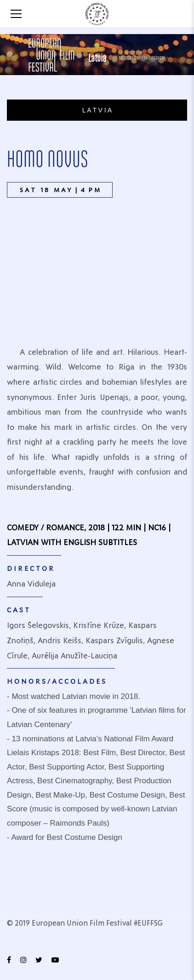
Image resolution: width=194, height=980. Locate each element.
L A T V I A (97, 110)
